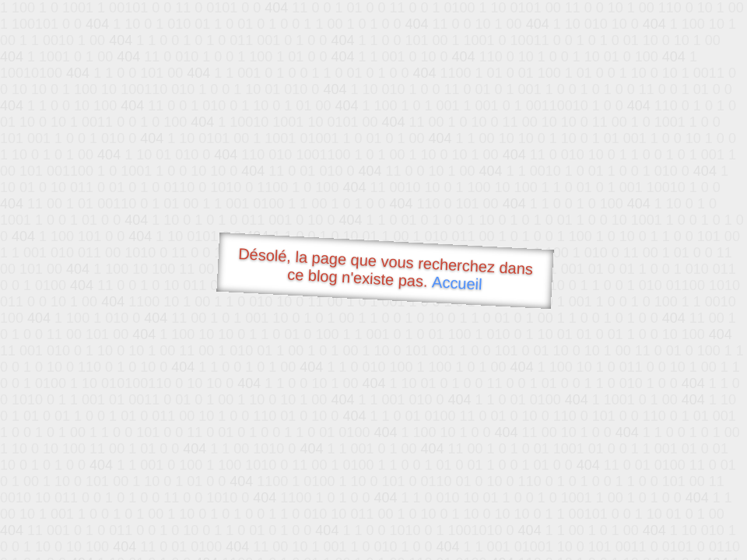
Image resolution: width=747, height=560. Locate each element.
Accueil (458, 283)
